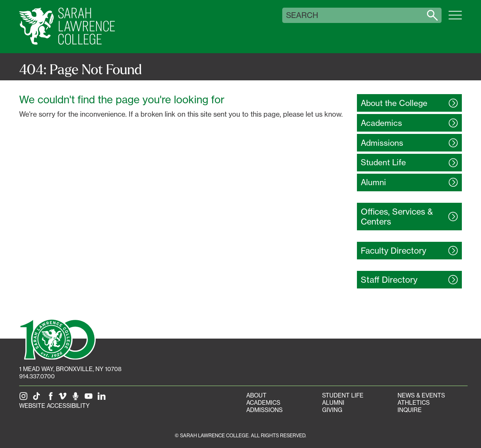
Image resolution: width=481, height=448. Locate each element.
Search (302, 15)
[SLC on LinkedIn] (103, 398)
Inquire (410, 410)
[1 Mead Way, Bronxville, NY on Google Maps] (70, 369)
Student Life (343, 395)
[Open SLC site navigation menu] (455, 19)
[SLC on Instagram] (25, 398)
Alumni (333, 403)
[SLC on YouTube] (90, 398)
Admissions (264, 410)
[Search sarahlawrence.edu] (432, 15)
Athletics (414, 403)
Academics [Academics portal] (263, 403)
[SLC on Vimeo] (64, 398)
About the (394, 103)
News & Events (421, 395)
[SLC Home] (67, 27)
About (256, 395)
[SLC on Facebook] (51, 398)
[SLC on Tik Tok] (38, 398)
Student (383, 162)
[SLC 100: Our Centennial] (57, 339)
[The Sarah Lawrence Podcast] (77, 398)
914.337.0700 (37, 376)
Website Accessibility (54, 406)
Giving (332, 410)
